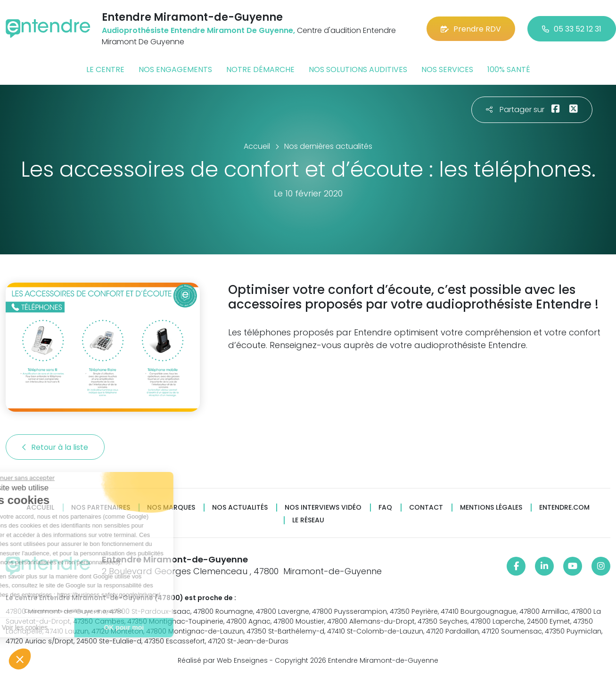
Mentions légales (491, 508)
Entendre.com (564, 508)
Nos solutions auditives (358, 69)
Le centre (105, 69)
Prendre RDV (471, 29)
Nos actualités (240, 508)
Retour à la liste (55, 447)
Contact (426, 508)
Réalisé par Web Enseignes (223, 660)
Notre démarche (260, 69)
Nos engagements (175, 69)
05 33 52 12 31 (572, 29)
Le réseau (308, 520)
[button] (20, 659)
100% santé (509, 69)
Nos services (447, 69)
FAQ (385, 508)
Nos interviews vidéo (323, 508)
